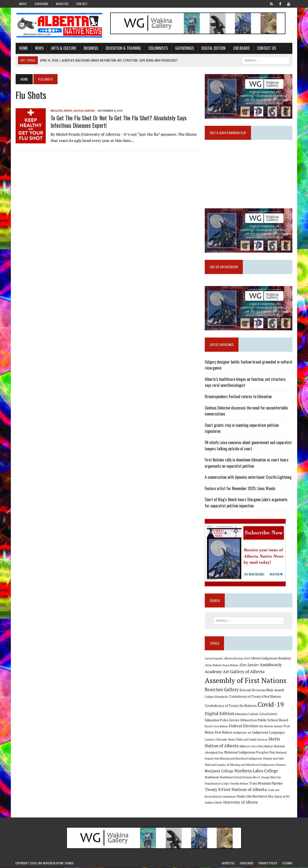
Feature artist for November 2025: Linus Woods (240, 489)
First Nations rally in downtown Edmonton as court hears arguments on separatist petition (247, 463)
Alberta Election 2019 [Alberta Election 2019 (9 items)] (237, 659)
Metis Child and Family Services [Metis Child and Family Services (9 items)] (248, 740)
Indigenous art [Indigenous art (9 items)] (242, 733)
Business (91, 48)
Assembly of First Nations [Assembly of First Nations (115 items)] (246, 681)
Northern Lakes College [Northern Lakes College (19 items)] (256, 771)
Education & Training (123, 48)
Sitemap (287, 863)
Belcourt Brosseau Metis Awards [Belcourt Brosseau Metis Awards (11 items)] (262, 690)
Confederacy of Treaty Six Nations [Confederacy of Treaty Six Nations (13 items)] (231, 706)
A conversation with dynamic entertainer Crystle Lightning (248, 477)
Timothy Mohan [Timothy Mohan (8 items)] (239, 784)
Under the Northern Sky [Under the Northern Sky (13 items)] (255, 796)
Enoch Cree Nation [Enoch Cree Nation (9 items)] (216, 726)
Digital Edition (213, 48)
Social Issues (84, 111)
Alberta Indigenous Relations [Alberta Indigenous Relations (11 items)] (271, 659)
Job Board (241, 48)
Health (56, 111)
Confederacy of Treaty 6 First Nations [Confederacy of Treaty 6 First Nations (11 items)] (255, 697)
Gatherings (184, 48)
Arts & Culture (63, 48)
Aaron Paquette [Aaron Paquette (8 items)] (214, 659)
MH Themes (67, 863)
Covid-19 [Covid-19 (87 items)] (271, 705)
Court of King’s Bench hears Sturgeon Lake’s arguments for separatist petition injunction (246, 503)
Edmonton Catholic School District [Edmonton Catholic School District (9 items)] (256, 714)
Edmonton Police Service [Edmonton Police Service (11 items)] (222, 720)
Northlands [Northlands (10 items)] (212, 777)
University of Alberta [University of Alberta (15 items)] (240, 802)
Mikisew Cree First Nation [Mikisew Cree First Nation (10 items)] (256, 746)
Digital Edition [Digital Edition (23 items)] (219, 714)
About (23, 4)
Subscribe (42, 4)
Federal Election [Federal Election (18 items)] (243, 726)
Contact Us (266, 48)
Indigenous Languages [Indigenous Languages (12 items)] (269, 733)
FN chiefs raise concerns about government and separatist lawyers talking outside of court (248, 446)
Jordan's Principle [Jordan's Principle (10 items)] (216, 740)
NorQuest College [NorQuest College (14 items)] (219, 771)
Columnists (158, 48)
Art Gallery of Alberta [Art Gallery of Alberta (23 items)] (244, 672)
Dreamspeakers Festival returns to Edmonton (238, 397)
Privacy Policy (268, 863)
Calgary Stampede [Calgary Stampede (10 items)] (216, 697)
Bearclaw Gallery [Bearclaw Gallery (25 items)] (222, 690)
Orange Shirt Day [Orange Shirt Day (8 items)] (271, 778)
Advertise (62, 4)
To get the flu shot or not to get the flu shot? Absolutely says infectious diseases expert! (118, 121)
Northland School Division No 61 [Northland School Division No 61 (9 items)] (240, 777)
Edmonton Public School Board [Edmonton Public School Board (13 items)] (264, 720)
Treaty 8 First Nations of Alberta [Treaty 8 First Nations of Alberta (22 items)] (236, 790)
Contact (82, 4)
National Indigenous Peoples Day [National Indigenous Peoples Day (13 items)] (250, 752)
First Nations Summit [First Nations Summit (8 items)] (271, 727)
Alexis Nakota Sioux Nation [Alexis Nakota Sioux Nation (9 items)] (221, 665)
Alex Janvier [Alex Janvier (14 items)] (249, 665)
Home (23, 48)
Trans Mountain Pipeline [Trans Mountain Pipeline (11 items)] (266, 784)
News (39, 48)
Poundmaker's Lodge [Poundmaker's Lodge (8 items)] (217, 784)
